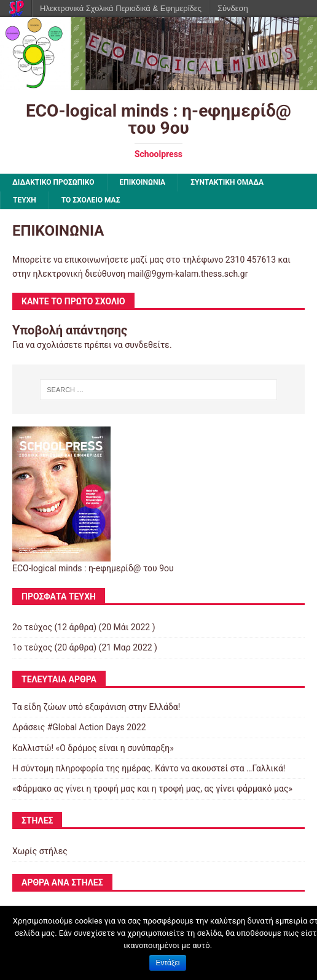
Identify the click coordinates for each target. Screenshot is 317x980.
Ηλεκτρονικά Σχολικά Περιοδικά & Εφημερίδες (121, 8)
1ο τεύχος (32, 647)
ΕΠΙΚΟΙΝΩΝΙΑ (143, 182)
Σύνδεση (233, 8)
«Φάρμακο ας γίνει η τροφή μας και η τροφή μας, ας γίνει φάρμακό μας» (152, 789)
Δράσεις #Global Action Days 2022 (79, 727)
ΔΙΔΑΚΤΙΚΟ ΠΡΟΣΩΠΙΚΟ (53, 182)
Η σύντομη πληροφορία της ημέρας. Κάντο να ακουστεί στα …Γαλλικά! (149, 768)
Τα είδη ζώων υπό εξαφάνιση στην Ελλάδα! (96, 707)
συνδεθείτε (147, 345)
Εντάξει (168, 963)
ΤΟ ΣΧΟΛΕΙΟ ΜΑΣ (91, 200)
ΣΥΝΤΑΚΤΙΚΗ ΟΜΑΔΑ (227, 182)
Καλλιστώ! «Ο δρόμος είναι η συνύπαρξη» (93, 748)
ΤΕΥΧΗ (25, 200)
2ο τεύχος (32, 627)
